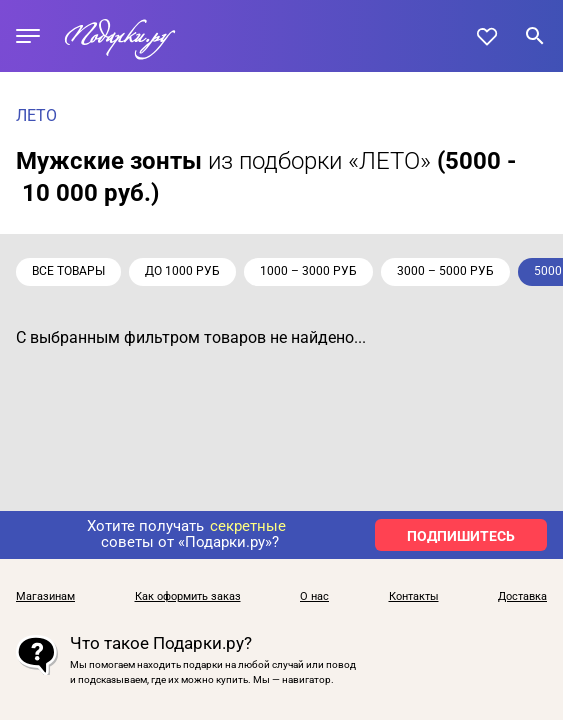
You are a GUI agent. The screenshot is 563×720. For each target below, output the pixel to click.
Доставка (522, 597)
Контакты (414, 597)
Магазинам (45, 597)
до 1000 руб (182, 271)
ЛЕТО (36, 115)
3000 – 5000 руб (445, 271)
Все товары (68, 271)
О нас (314, 597)
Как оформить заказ (188, 597)
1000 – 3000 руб (308, 271)
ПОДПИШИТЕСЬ (461, 536)
